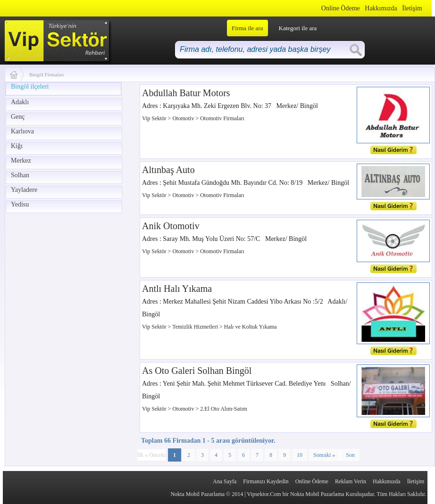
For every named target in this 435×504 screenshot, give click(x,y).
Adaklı (20, 102)
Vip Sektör (155, 118)
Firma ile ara (247, 28)
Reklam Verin (351, 481)
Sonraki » (324, 455)
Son (350, 455)
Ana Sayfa (225, 481)
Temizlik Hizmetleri (196, 327)
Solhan (20, 175)
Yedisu (20, 204)
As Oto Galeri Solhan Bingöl (197, 371)
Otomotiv (184, 118)
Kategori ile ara (298, 28)
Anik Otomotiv (171, 226)
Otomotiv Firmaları (222, 118)
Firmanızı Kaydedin (266, 481)
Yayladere (24, 190)
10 (300, 455)
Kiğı (17, 146)
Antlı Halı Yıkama (177, 289)
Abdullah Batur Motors (186, 93)
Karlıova (22, 131)
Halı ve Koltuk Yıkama (251, 327)
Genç (18, 117)
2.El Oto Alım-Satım (224, 409)
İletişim (412, 8)
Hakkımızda (381, 8)
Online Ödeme (341, 8)
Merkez (21, 161)
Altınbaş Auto (168, 170)
